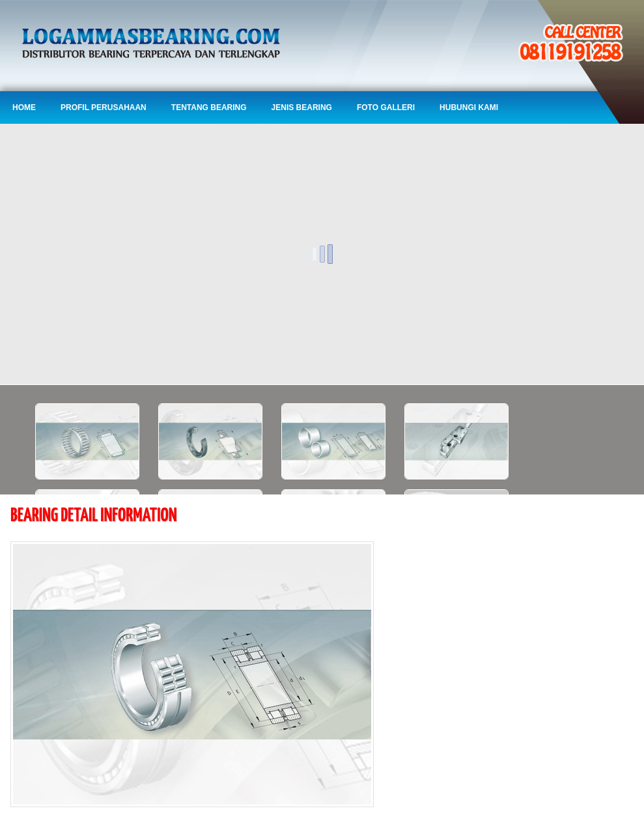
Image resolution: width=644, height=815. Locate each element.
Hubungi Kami (469, 107)
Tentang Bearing (209, 107)
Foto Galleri (386, 107)
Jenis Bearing (302, 107)
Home (24, 107)
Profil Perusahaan (104, 107)
